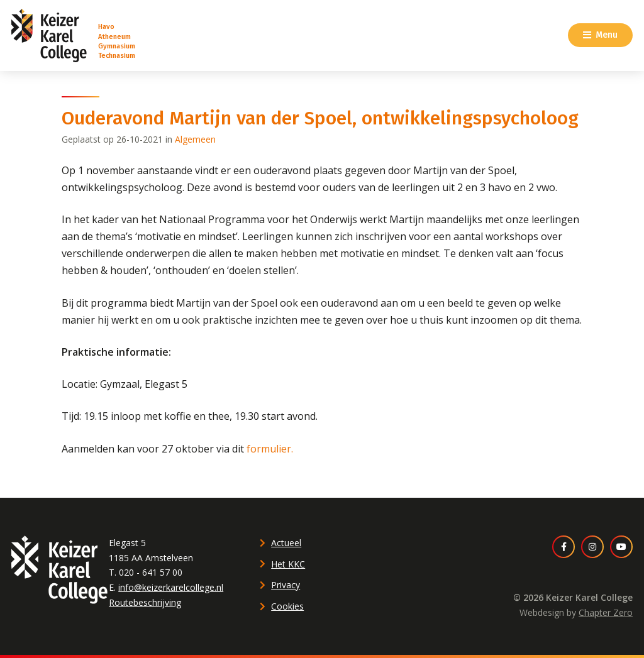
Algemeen (195, 139)
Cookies (287, 606)
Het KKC (288, 564)
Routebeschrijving (145, 602)
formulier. (270, 449)
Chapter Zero (606, 612)
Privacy (286, 585)
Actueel (286, 543)
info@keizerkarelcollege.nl (171, 587)
